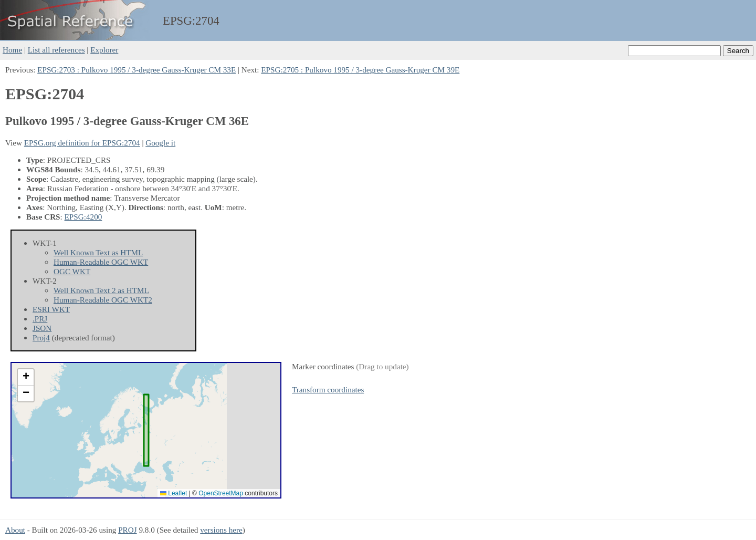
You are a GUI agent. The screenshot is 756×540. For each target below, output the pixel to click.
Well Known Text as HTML (98, 252)
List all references (56, 50)
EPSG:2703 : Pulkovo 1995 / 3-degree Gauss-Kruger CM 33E (136, 70)
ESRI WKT (51, 309)
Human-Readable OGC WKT (101, 262)
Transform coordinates (328, 390)
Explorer (104, 50)
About (15, 530)
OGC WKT (72, 271)
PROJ (127, 530)
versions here (221, 530)
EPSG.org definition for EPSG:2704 (82, 143)
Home (12, 50)
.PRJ (40, 319)
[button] (26, 377)
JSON (42, 328)
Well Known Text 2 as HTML (101, 290)
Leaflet (174, 493)
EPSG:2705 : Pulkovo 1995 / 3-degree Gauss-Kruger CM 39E (360, 70)
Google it (160, 143)
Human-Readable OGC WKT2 (103, 300)
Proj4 (41, 337)
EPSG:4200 (83, 217)
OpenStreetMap (221, 493)
